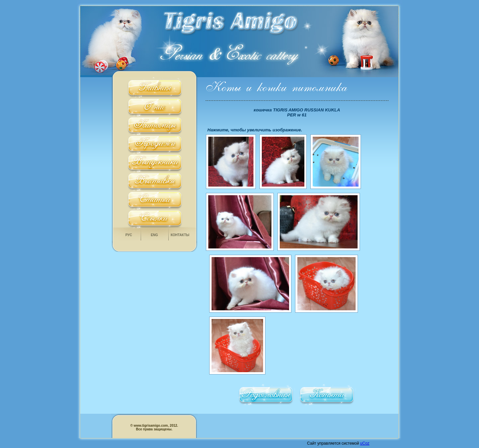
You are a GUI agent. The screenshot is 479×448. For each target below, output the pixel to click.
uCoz (365, 443)
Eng (154, 235)
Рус (129, 235)
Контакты (180, 235)
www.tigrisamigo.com (150, 426)
